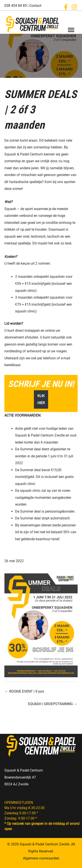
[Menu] (71, 30)
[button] (66, 7)
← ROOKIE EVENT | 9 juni (24, 691)
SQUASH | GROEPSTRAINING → (52, 704)
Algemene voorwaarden (41, 858)
